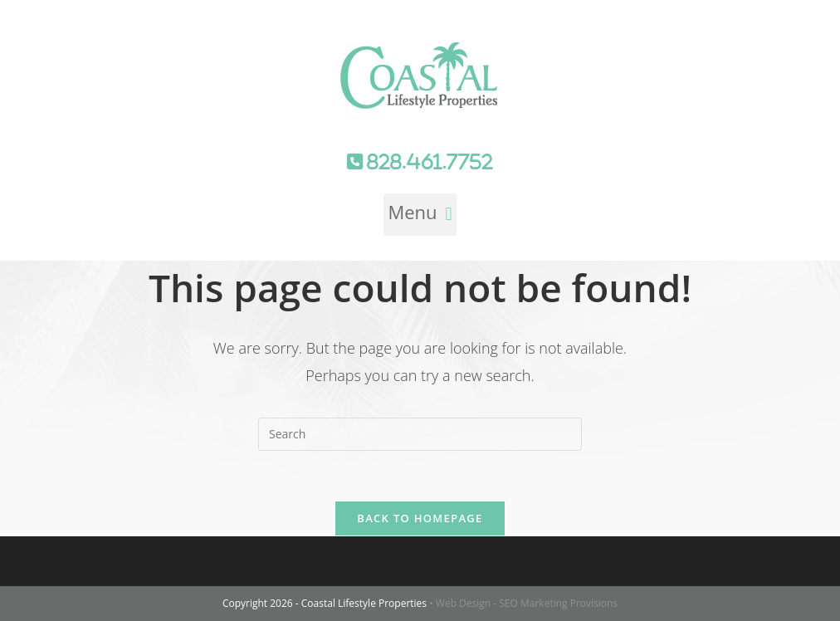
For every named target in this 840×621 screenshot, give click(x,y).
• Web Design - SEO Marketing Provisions (523, 603)
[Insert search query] (420, 434)
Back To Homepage (420, 518)
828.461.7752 (428, 162)
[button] (420, 215)
